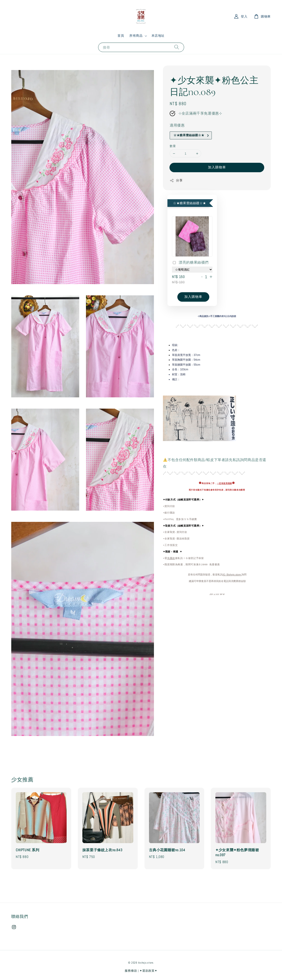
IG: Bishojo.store (232, 575)
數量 (173, 146)
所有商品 (136, 36)
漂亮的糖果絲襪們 (190, 263)
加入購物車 (217, 167)
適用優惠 (177, 125)
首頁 (121, 36)
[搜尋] (177, 47)
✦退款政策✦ (148, 971)
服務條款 (131, 971)
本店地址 (158, 36)
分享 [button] (176, 180)
